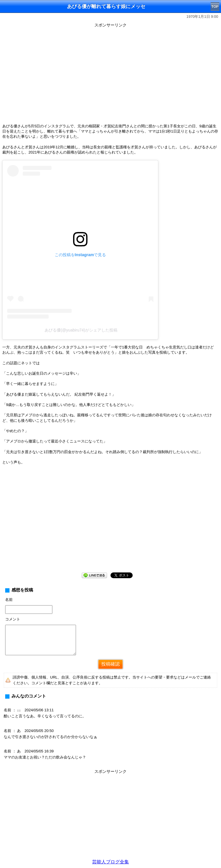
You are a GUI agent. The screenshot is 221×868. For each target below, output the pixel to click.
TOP (215, 7)
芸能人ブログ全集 (110, 862)
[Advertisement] (110, 523)
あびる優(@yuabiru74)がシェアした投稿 (81, 330)
